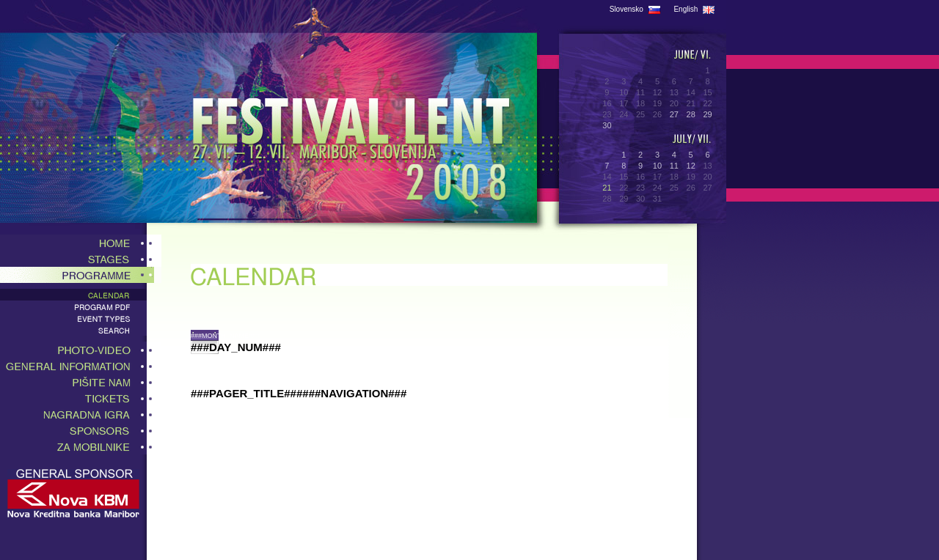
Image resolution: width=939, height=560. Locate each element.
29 (707, 114)
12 (691, 166)
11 (674, 166)
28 (691, 114)
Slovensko (635, 9)
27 (674, 114)
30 (607, 125)
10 (657, 166)
